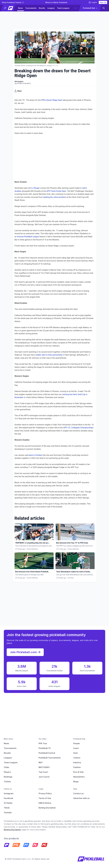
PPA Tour (43, 743)
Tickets (7, 782)
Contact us (78, 793)
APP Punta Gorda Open (56, 191)
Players (7, 772)
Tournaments (31, 8)
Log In (93, 2)
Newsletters (79, 777)
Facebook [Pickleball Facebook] (8, 798)
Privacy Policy (45, 793)
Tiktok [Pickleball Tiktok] (7, 808)
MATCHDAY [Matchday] (44, 767)
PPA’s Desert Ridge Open (52, 100)
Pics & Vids (78, 772)
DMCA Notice (45, 803)
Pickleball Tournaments (50, 758)
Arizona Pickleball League (28, 237)
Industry (77, 762)
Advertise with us (81, 798)
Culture (77, 758)
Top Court (43, 772)
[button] (9, 8)
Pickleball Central (47, 753)
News (20, 8)
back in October (35, 455)
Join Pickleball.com (25, 652)
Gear (76, 753)
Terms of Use (45, 798)
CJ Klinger (35, 188)
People (76, 743)
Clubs (6, 767)
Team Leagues (63, 8)
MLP (41, 762)
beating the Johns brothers (55, 197)
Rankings (8, 777)
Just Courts (44, 777)
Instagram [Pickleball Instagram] (9, 793)
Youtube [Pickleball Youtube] (8, 812)
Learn (76, 748)
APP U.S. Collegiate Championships (78, 428)
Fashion (77, 767)
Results (42, 8)
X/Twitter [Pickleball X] (8, 803)
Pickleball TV (45, 748)
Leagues (51, 8)
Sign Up (103, 2)
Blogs (76, 782)
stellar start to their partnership (49, 355)
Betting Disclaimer (47, 808)
